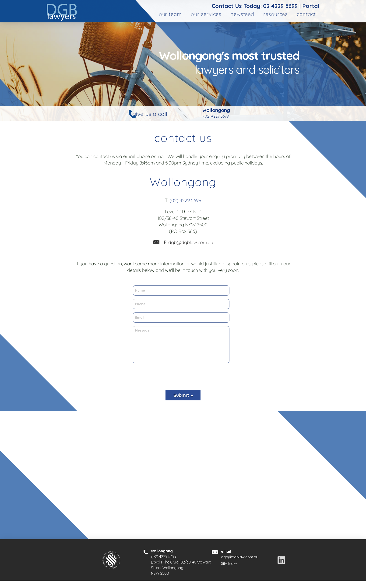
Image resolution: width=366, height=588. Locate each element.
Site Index (229, 563)
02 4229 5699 (280, 6)
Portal (311, 6)
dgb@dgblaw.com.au (188, 242)
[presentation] (181, 375)
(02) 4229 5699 (216, 116)
